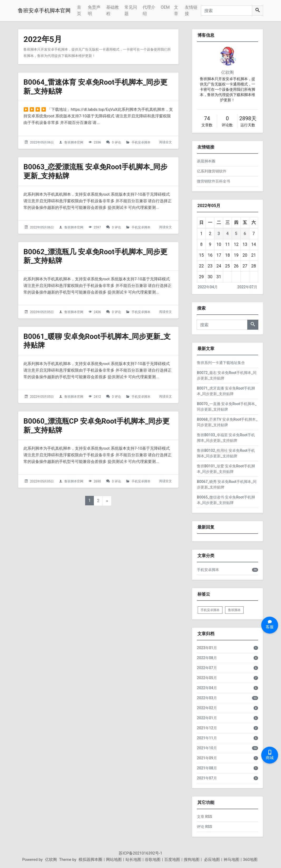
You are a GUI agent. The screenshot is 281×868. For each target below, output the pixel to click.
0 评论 (117, 142)
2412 (97, 397)
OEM (165, 7)
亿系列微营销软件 (212, 171)
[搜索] (227, 11)
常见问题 (131, 10)
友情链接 (191, 10)
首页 (79, 10)
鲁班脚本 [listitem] (234, 610)
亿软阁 (227, 72)
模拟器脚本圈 (90, 860)
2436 (97, 312)
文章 (176, 10)
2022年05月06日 (42, 142)
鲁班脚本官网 (74, 142)
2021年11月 (207, 738)
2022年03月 (207, 698)
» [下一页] (107, 501)
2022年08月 (207, 658)
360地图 (250, 860)
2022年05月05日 (42, 312)
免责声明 (94, 10)
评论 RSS (204, 827)
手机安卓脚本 (141, 142)
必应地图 (211, 860)
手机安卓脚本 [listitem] (210, 610)
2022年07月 (247, 287)
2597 (97, 227)
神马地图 (231, 860)
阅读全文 (166, 142)
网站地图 (114, 860)
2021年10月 (207, 748)
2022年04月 (208, 287)
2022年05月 (207, 678)
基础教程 (113, 10)
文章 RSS (204, 817)
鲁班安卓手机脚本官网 (44, 11)
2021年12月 (207, 728)
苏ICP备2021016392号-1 (140, 853)
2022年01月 (207, 718)
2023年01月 (207, 648)
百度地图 (172, 860)
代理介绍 (149, 10)
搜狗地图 (192, 860)
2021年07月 (207, 778)
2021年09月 (207, 758)
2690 (97, 481)
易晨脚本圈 (206, 161)
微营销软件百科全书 (214, 181)
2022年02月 (207, 708)
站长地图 (133, 860)
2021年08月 (207, 768)
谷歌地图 (153, 860)
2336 (97, 142)
